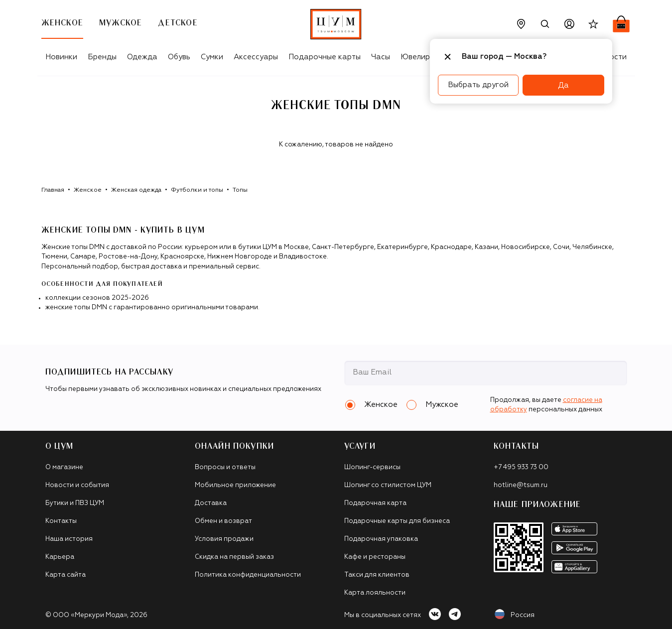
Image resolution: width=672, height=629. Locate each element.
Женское (88, 190)
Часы (381, 57)
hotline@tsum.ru (521, 485)
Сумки (212, 57)
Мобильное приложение (235, 485)
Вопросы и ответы (225, 467)
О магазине (64, 467)
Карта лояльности (375, 593)
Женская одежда (136, 190)
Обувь (179, 57)
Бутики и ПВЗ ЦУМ (75, 503)
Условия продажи (224, 539)
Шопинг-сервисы (372, 467)
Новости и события (77, 485)
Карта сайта (66, 575)
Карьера (60, 557)
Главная (53, 190)
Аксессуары (256, 57)
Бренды (102, 57)
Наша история (69, 539)
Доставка (211, 503)
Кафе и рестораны (375, 557)
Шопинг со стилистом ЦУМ (388, 485)
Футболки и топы (197, 190)
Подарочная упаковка (381, 539)
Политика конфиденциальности (248, 575)
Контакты (61, 521)
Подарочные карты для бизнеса (397, 521)
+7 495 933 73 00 (521, 467)
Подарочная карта (375, 503)
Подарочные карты (325, 57)
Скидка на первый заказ (234, 557)
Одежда (142, 57)
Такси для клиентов (377, 575)
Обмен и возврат (223, 521)
